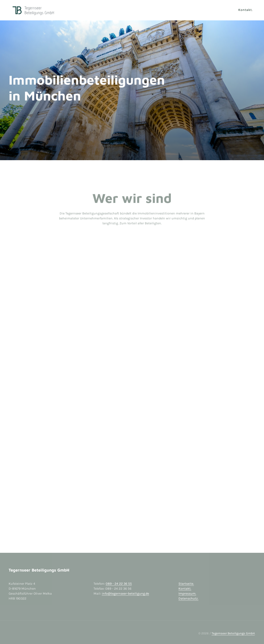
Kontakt (245, 10)
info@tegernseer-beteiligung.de (125, 593)
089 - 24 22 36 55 (119, 584)
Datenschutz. (188, 598)
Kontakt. (185, 589)
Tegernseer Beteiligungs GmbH (233, 633)
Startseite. (186, 584)
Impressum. (187, 593)
